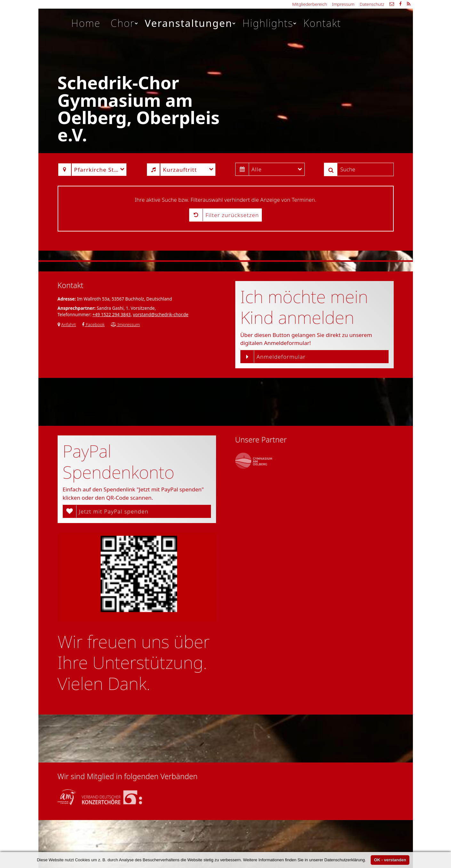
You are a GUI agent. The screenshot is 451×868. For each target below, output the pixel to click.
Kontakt (322, 23)
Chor (125, 23)
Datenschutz (372, 4)
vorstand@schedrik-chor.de (161, 314)
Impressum (343, 4)
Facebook (93, 324)
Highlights (270, 23)
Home (86, 23)
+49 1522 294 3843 (112, 314)
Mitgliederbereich (310, 4)
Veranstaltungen (190, 23)
